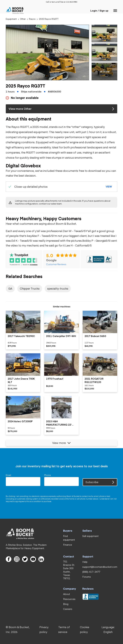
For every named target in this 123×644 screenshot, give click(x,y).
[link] (72, 2)
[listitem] (23, 330)
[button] (115, 11)
